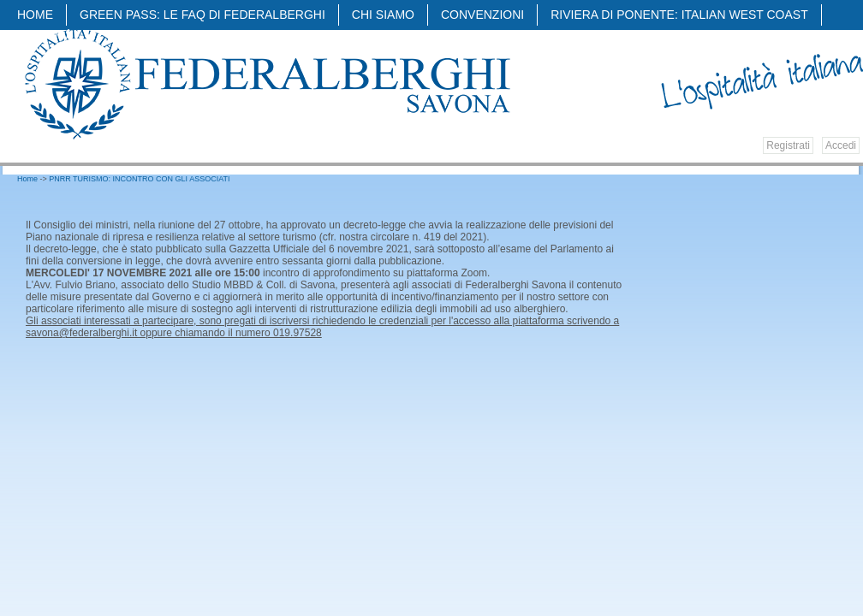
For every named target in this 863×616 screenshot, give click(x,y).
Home (35, 15)
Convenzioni (482, 15)
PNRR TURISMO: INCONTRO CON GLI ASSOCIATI (139, 179)
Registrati (788, 145)
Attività (47, 36)
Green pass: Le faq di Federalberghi (202, 15)
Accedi (841, 145)
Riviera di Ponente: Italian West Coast (679, 15)
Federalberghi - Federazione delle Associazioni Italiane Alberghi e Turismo (266, 83)
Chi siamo (383, 15)
